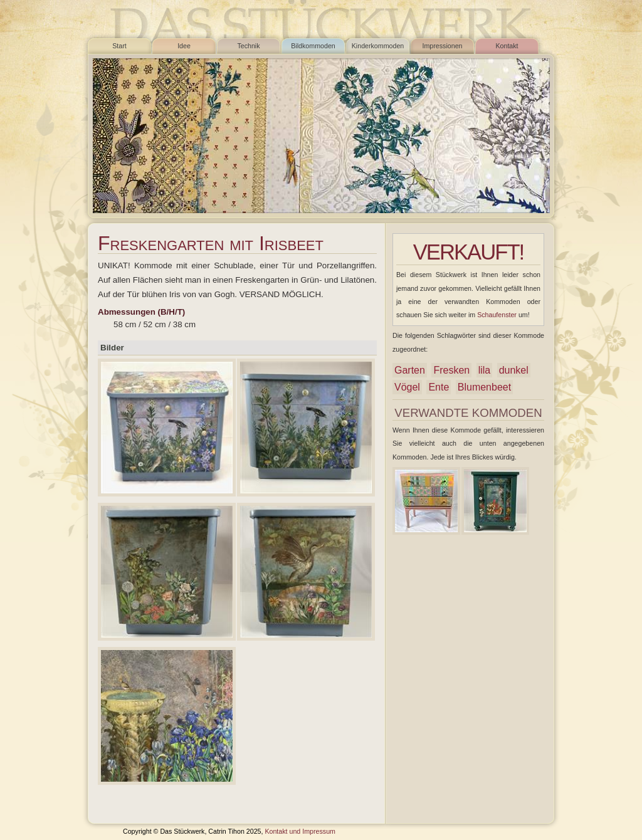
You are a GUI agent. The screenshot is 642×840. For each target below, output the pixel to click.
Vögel (407, 387)
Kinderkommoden (378, 46)
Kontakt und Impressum (300, 831)
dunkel (514, 370)
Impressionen (443, 46)
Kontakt (507, 46)
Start (119, 46)
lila (485, 370)
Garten (410, 370)
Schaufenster (497, 315)
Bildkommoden (313, 46)
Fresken (451, 370)
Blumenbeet (484, 387)
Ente (439, 387)
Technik (248, 46)
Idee (184, 46)
